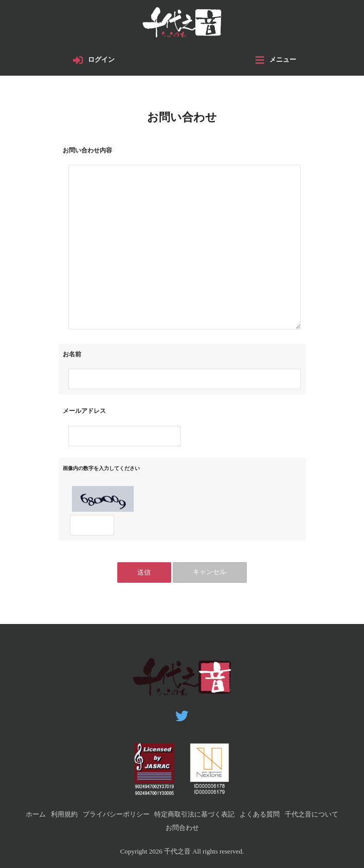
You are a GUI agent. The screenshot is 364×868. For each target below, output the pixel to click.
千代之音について (312, 814)
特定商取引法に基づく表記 (194, 814)
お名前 (72, 355)
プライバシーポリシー (116, 814)
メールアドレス (84, 412)
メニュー (283, 60)
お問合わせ (182, 828)
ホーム (36, 814)
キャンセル (210, 573)
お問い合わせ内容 (87, 151)
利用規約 (64, 814)
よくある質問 (260, 814)
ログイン (102, 60)
